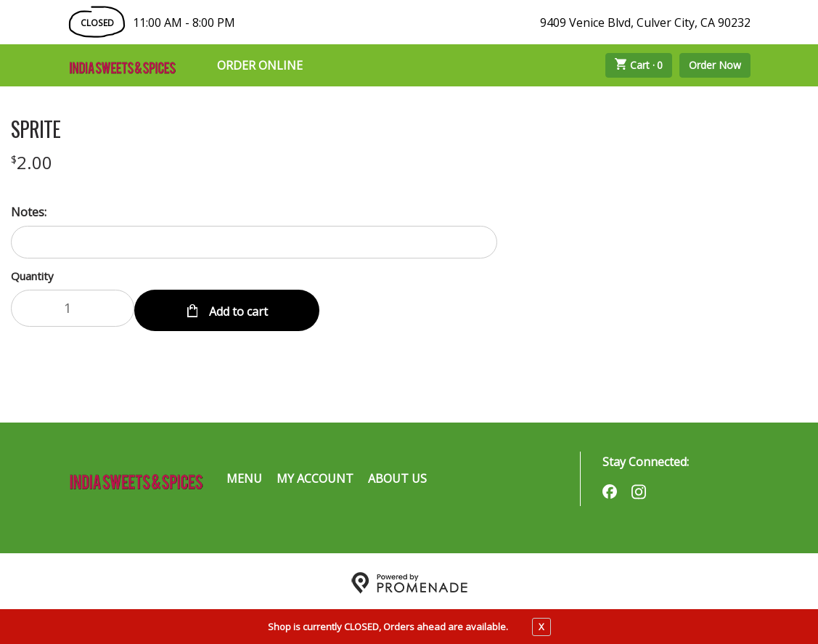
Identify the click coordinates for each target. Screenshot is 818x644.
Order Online (260, 65)
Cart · (639, 65)
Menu (244, 476)
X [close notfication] (541, 627)
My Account (315, 476)
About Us (397, 476)
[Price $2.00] (32, 162)
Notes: (29, 212)
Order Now (715, 65)
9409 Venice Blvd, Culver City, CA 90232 (645, 23)
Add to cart (237, 308)
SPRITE (36, 129)
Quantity (32, 276)
